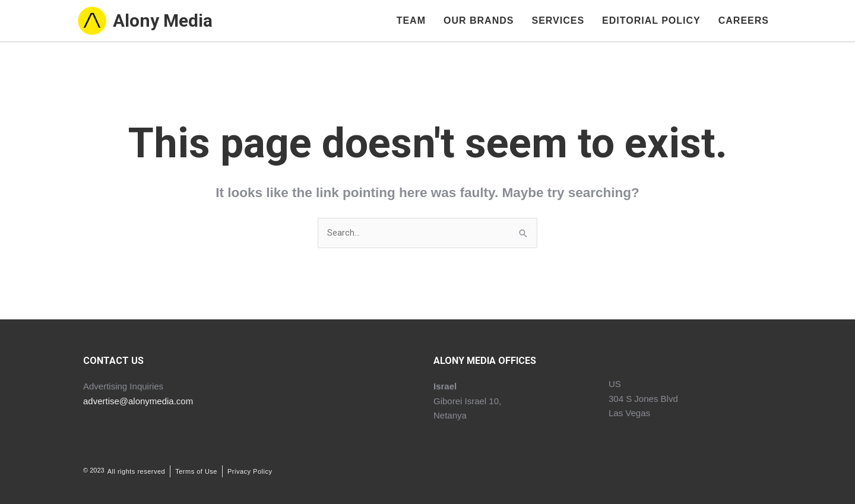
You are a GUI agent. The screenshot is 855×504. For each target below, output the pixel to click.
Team (411, 20)
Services (558, 20)
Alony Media (163, 21)
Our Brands (479, 20)
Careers (744, 20)
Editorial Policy (651, 20)
